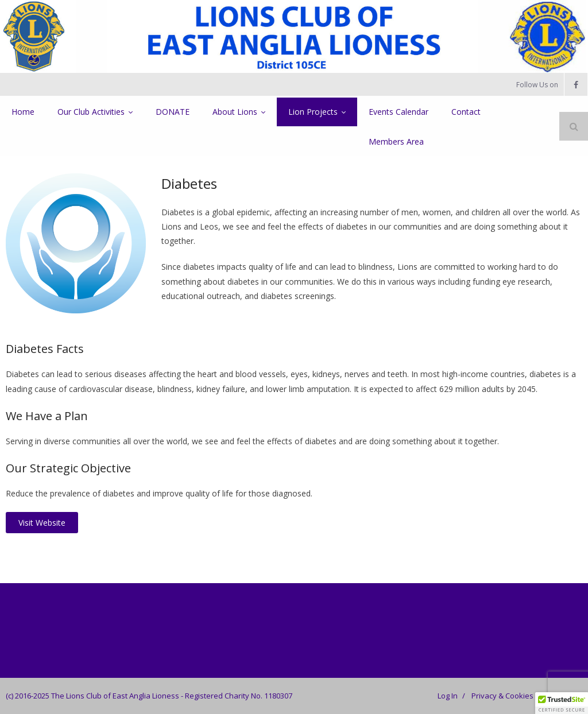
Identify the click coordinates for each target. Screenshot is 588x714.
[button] (562, 703)
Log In (448, 696)
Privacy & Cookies (502, 696)
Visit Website (42, 523)
